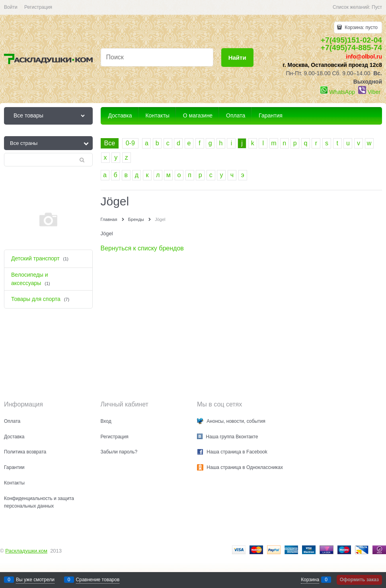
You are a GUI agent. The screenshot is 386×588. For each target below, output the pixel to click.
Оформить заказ (359, 580)
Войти (11, 7)
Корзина (310, 580)
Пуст (377, 7)
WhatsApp (342, 92)
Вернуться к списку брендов (142, 248)
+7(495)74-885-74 (351, 48)
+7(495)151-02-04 (351, 40)
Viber (374, 92)
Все (110, 143)
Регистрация (38, 7)
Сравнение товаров (98, 580)
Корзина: (361, 27)
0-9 (130, 143)
